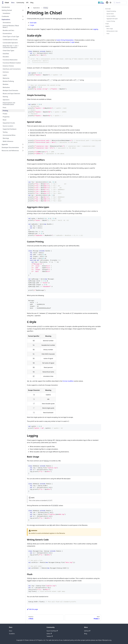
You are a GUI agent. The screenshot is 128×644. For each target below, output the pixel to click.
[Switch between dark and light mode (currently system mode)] (110, 3)
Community (20, 3)
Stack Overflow (52, 631)
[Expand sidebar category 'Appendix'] (23, 144)
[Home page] (29, 8)
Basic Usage (110, 29)
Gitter (49, 634)
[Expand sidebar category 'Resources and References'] (23, 151)
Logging (95, 29)
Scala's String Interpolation (65, 40)
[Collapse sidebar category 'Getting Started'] (23, 10)
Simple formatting (111, 11)
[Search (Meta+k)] (120, 3)
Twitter (50, 636)
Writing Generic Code (112, 31)
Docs (13, 3)
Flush (108, 34)
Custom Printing (111, 21)
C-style (32, 25)
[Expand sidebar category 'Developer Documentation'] (23, 147)
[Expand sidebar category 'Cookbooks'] (23, 16)
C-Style (107, 24)
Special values (110, 14)
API (27, 3)
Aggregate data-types (112, 19)
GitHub (87, 631)
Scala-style (33, 23)
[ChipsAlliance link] (101, 3)
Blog (32, 3)
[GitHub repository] (107, 3)
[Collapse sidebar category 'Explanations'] (23, 19)
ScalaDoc (12, 634)
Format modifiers (68, 381)
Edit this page (32, 609)
